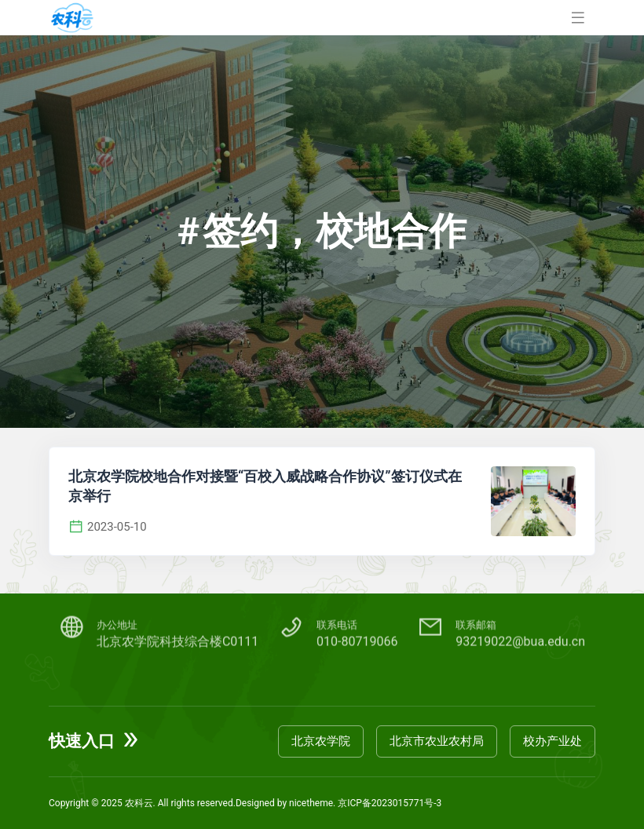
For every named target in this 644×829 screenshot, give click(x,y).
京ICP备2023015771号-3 (390, 803)
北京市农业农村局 (437, 741)
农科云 (139, 803)
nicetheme (311, 803)
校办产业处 (553, 741)
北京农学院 (321, 741)
